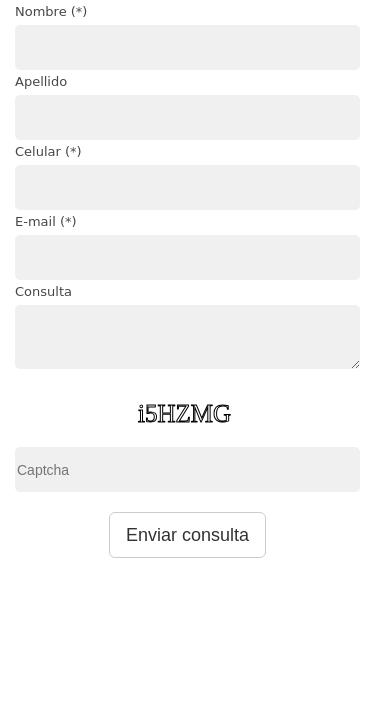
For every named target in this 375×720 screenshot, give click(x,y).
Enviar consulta (187, 535)
